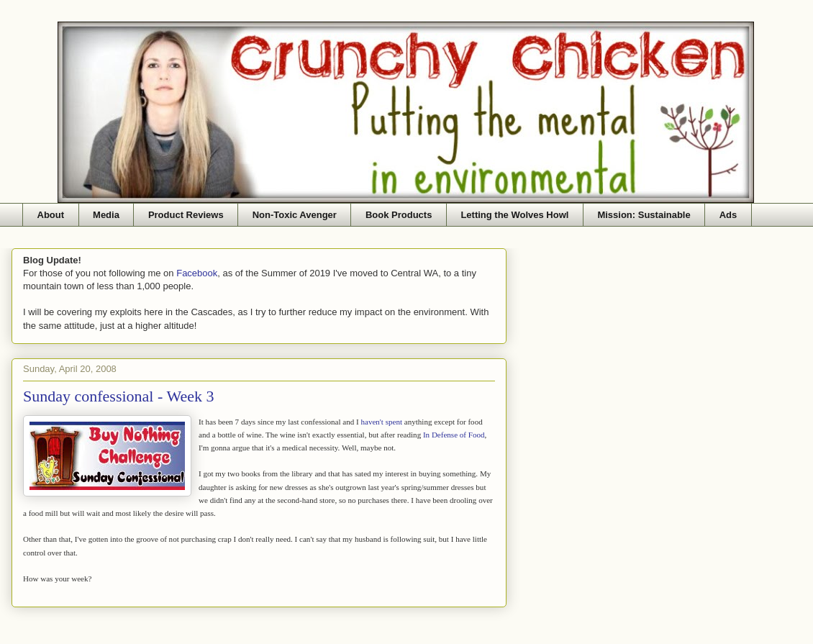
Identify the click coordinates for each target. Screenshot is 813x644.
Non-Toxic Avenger (295, 215)
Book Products (399, 215)
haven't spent (381, 422)
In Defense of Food (454, 435)
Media (106, 215)
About (51, 215)
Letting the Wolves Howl (514, 215)
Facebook (197, 273)
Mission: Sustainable (644, 215)
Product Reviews (186, 215)
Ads (728, 215)
